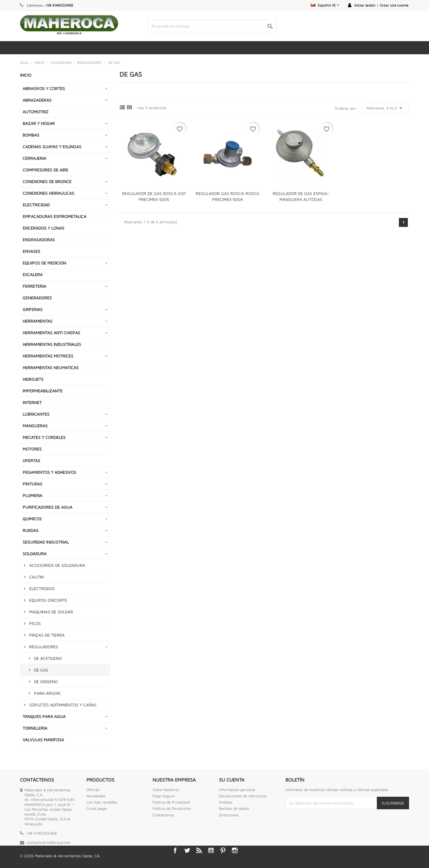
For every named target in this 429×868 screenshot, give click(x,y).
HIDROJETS (33, 379)
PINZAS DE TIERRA (47, 635)
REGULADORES (44, 647)
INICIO (26, 75)
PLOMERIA (32, 495)
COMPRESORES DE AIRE (45, 170)
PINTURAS (32, 484)
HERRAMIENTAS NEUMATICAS (51, 368)
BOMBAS (31, 135)
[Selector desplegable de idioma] (325, 5)
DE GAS (41, 670)
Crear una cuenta (394, 5)
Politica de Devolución (172, 808)
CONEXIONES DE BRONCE (47, 181)
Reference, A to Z (385, 108)
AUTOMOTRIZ (36, 112)
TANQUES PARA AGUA (44, 716)
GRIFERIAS (33, 309)
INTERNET (32, 402)
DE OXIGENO (46, 681)
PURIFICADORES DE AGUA (48, 507)
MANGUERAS (35, 426)
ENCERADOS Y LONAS (43, 228)
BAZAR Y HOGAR (39, 123)
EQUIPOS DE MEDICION (44, 263)
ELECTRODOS (42, 588)
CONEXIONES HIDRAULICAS (48, 193)
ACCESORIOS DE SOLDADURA (57, 565)
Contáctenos (163, 815)
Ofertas (93, 790)
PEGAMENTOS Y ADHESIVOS (49, 472)
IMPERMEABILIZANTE (43, 391)
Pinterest (223, 850)
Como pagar (97, 808)
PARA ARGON (47, 693)
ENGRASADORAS (39, 240)
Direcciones (229, 815)
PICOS (35, 623)
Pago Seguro (164, 796)
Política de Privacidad (171, 802)
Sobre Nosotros (166, 790)
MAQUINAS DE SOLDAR (51, 612)
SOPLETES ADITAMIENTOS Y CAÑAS (63, 705)
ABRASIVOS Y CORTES (44, 88)
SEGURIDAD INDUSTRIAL (46, 542)
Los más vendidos (102, 802)
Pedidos (226, 802)
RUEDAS (31, 530)
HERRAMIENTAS (38, 321)
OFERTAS (31, 461)
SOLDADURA (35, 554)
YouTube (211, 850)
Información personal (237, 790)
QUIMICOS (32, 519)
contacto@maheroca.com (49, 842)
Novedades (96, 796)
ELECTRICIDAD (36, 205)
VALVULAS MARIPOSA (43, 740)
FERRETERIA (34, 286)
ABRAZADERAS (37, 100)
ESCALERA (33, 274)
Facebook (175, 850)
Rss (199, 850)
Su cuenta (232, 780)
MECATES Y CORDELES (44, 437)
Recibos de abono (234, 808)
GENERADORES (37, 298)
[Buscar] (212, 26)
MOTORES (32, 449)
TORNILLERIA (35, 728)
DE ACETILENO (48, 658)
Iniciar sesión (365, 5)
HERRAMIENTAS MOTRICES (48, 356)
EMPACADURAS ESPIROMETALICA (55, 216)
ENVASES (31, 251)
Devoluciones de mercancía (243, 796)
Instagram (235, 850)
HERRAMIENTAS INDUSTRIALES (52, 344)
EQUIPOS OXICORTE (48, 600)
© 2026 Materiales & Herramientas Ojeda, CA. (60, 856)
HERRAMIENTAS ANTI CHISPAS (51, 333)
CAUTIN (36, 577)
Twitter (187, 850)
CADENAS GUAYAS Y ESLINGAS (52, 147)
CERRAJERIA (34, 158)
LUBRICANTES (36, 414)
